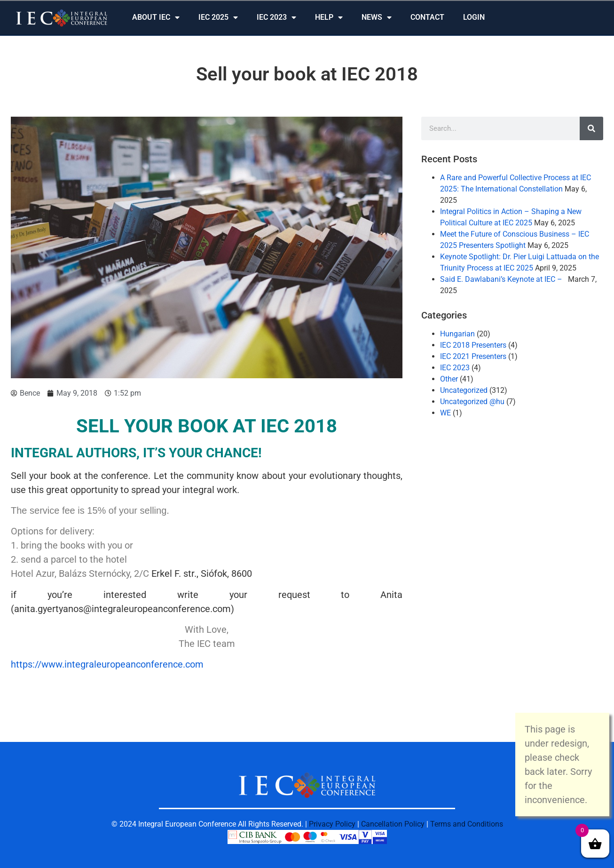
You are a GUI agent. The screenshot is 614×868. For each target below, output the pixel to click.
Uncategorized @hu (472, 402)
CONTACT (427, 17)
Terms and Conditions (467, 824)
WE (445, 413)
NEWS (377, 17)
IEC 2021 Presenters (473, 356)
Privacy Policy (332, 824)
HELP (329, 17)
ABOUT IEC (156, 17)
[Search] (591, 128)
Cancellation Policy (393, 824)
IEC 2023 (276, 17)
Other (449, 379)
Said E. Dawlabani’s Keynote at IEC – (503, 279)
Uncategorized (464, 390)
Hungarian (457, 334)
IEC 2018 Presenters (473, 345)
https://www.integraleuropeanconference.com (107, 664)
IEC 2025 (218, 17)
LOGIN (474, 17)
